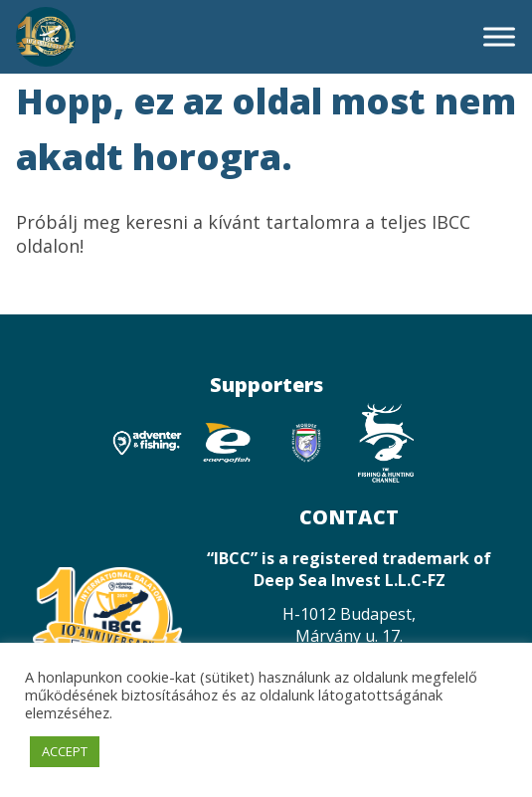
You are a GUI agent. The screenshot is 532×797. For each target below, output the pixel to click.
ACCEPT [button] (65, 751)
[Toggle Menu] (499, 36)
